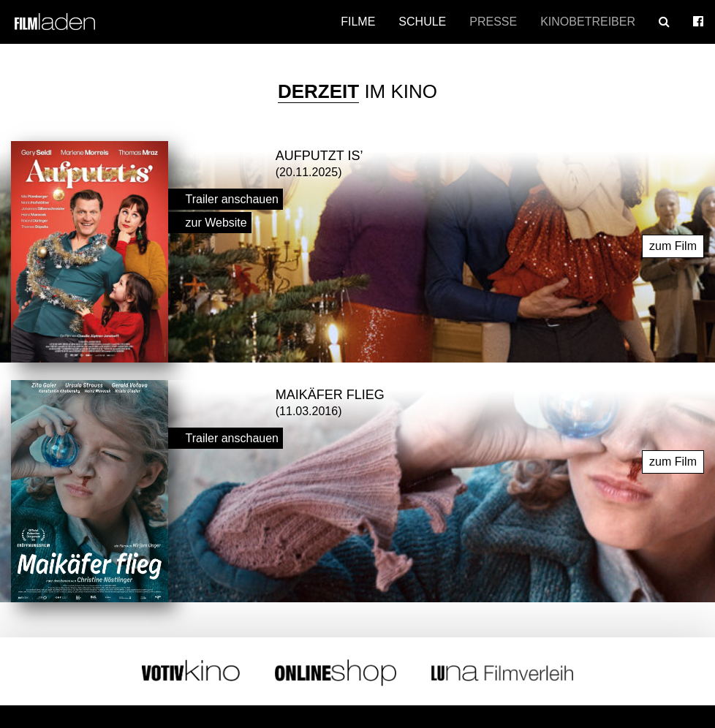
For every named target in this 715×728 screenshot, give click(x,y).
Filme (358, 22)
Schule (422, 22)
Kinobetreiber (588, 22)
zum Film (673, 242)
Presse (493, 22)
